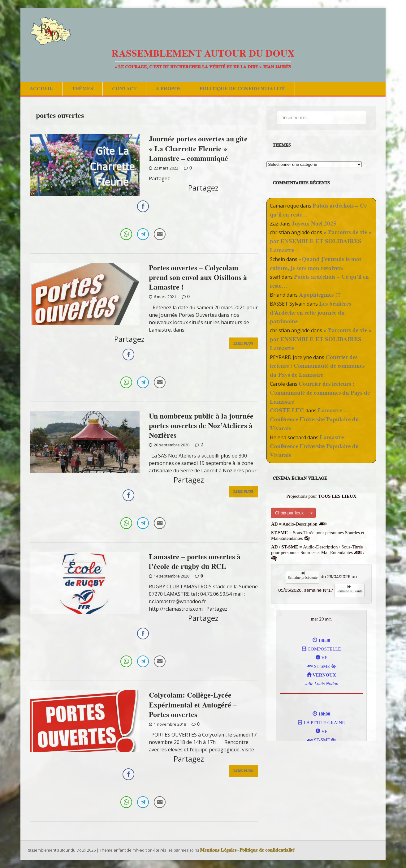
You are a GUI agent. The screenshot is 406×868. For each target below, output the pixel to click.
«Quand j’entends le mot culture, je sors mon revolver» (315, 264)
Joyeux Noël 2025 (314, 223)
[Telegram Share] (143, 234)
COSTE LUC (287, 410)
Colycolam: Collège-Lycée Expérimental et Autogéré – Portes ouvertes (193, 705)
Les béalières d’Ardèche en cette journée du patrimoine (310, 313)
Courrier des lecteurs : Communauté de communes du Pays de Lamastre (317, 366)
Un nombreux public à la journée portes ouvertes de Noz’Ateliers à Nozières (201, 425)
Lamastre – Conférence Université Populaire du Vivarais (314, 419)
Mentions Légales (218, 850)
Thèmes (82, 89)
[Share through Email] (160, 234)
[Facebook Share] (143, 206)
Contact (124, 89)
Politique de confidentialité (242, 89)
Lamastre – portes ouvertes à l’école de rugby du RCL (195, 561)
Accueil (41, 89)
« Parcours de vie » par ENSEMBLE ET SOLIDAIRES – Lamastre (321, 241)
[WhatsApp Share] (126, 234)
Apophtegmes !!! (320, 295)
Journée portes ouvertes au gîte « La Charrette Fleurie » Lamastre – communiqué (198, 148)
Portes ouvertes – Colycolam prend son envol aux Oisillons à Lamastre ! (198, 277)
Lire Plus (243, 344)
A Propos (168, 89)
